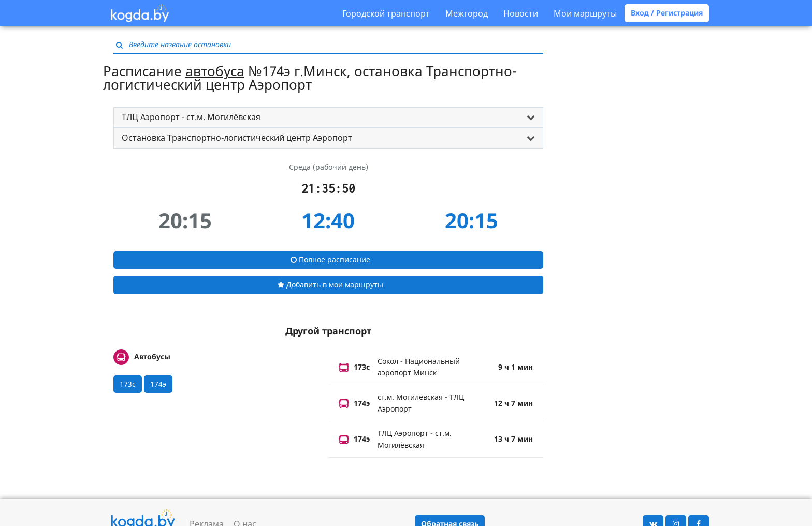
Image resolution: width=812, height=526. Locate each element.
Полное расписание (330, 260)
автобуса (215, 71)
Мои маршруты (585, 13)
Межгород (467, 13)
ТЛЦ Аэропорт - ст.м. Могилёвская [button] (191, 117)
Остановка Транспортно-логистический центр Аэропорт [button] (237, 138)
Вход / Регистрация (667, 13)
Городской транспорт (386, 13)
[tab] (328, 118)
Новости (521, 13)
